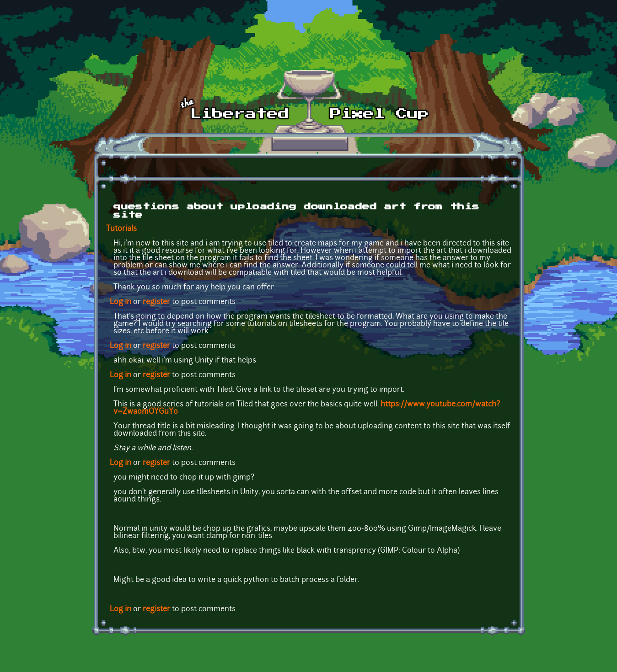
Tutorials (121, 229)
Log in (121, 302)
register (156, 302)
